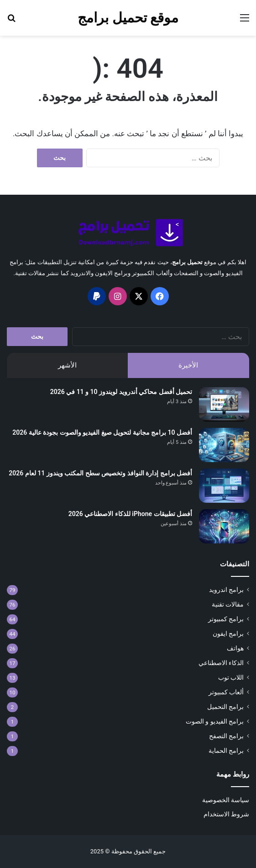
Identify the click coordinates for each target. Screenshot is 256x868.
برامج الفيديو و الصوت (215, 721)
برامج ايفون (228, 634)
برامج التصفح (226, 736)
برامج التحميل (225, 707)
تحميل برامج (187, 262)
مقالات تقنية (228, 604)
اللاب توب (231, 677)
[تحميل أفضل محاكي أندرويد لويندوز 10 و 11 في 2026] (224, 404)
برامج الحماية (226, 751)
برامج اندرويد (226, 590)
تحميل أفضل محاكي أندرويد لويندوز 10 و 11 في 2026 (121, 392)
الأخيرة (188, 365)
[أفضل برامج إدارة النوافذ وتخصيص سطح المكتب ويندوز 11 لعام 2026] (224, 486)
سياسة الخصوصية (226, 800)
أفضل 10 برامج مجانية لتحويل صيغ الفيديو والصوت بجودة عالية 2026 (102, 432)
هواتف (235, 648)
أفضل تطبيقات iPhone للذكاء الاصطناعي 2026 (130, 514)
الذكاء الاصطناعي (221, 663)
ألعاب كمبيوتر (226, 692)
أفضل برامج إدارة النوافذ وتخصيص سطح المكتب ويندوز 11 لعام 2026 (100, 473)
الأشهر (67, 365)
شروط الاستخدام (226, 814)
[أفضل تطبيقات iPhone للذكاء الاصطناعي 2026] (224, 526)
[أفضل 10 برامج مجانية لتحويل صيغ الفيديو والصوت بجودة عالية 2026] (224, 445)
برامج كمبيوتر (226, 619)
